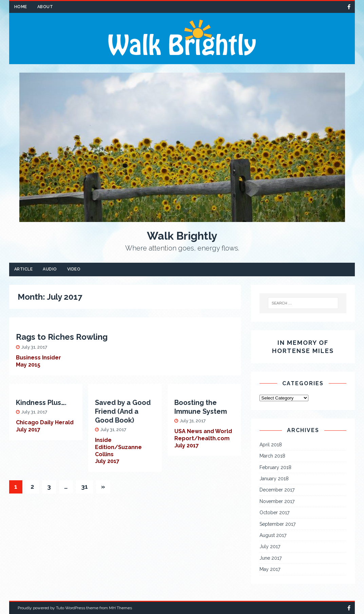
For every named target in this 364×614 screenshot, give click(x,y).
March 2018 (272, 456)
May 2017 (270, 569)
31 (84, 487)
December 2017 (277, 490)
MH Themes (120, 608)
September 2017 (277, 524)
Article (24, 269)
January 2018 (274, 479)
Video (74, 269)
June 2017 (271, 558)
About (45, 7)
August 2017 (273, 535)
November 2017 (277, 501)
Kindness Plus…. (41, 403)
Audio (50, 269)
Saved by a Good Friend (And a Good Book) (123, 411)
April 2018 (271, 445)
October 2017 (274, 513)
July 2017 (270, 546)
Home (21, 7)
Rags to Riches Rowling (62, 337)
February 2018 (275, 467)
